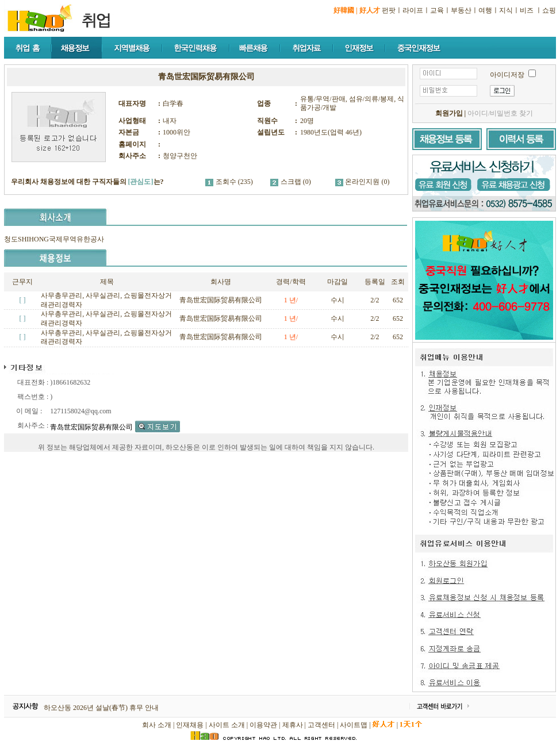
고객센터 (321, 725)
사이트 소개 (227, 725)
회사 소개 (157, 725)
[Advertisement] (213, 546)
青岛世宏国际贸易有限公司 (221, 300)
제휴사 (293, 725)
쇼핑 (549, 10)
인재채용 (190, 725)
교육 (437, 10)
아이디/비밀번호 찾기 (500, 113)
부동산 (461, 10)
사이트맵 (354, 725)
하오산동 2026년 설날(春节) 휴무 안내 (101, 708)
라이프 (413, 10)
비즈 (527, 10)
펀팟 (389, 10)
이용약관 (263, 725)
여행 (485, 10)
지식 (506, 10)
